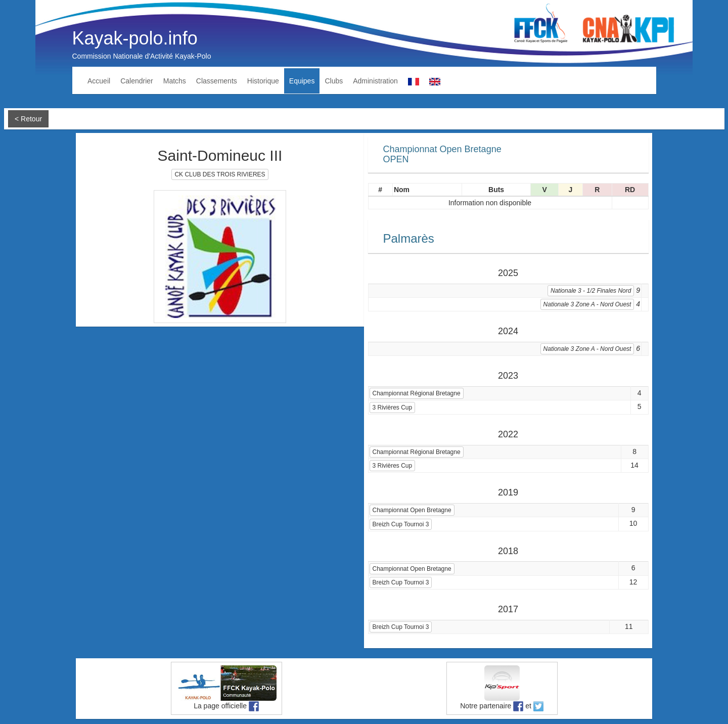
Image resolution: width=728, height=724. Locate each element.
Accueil (99, 81)
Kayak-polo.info (135, 38)
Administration (375, 81)
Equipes (302, 81)
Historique (263, 81)
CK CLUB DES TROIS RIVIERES (220, 174)
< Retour (28, 119)
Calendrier (137, 81)
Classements (217, 81)
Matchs (175, 81)
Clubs (334, 81)
